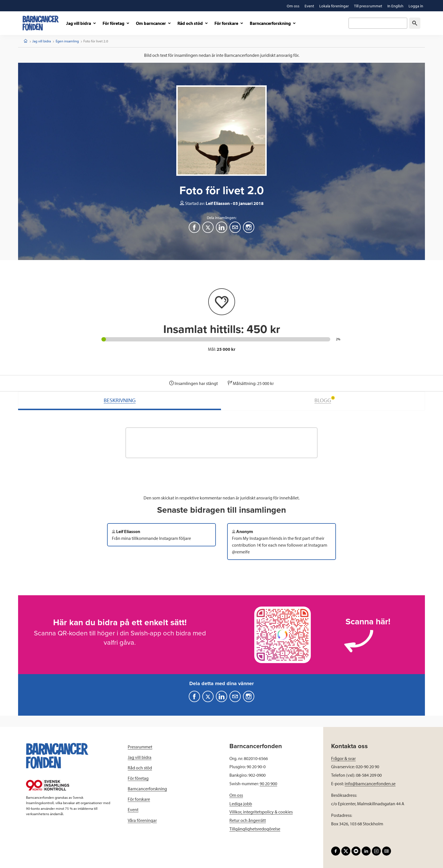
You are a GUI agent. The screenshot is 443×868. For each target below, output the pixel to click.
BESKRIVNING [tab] (120, 400)
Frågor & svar (343, 758)
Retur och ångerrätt (248, 820)
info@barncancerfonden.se (370, 783)
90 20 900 (268, 783)
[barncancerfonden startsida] (41, 23)
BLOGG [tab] (325, 400)
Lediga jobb (241, 804)
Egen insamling (67, 41)
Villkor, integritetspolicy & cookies (261, 812)
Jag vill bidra (42, 41)
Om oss (236, 795)
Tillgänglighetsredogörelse (255, 829)
